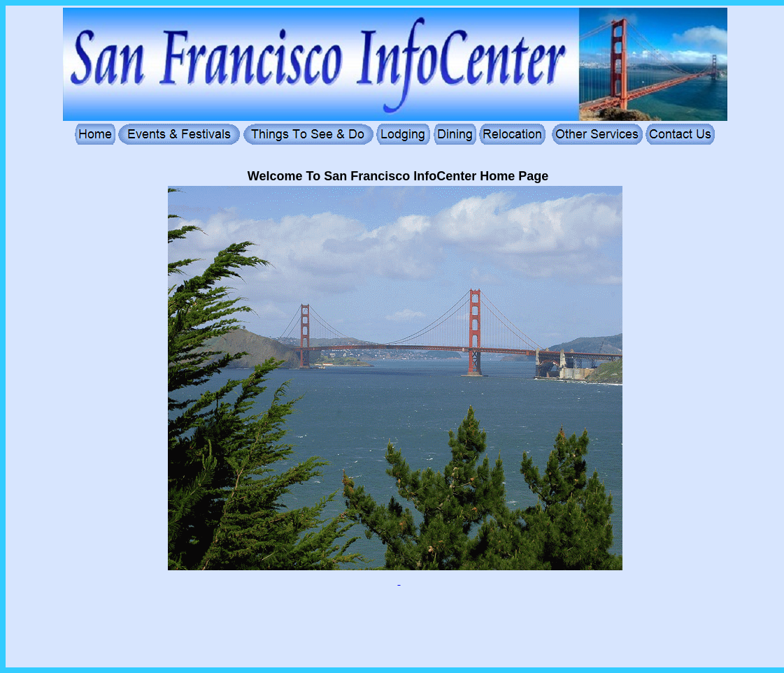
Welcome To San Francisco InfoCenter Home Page (398, 176)
